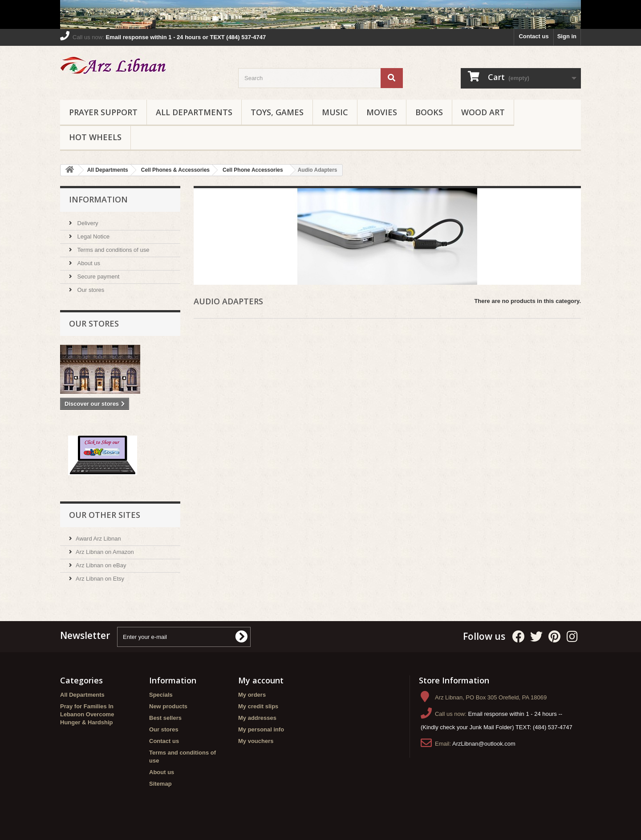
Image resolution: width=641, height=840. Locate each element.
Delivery (87, 223)
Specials (161, 695)
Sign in (567, 36)
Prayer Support (103, 112)
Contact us (533, 36)
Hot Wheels (95, 137)
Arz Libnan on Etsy (100, 579)
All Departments (194, 112)
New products (168, 706)
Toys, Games (277, 112)
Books (429, 112)
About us (88, 263)
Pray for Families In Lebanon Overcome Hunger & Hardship (87, 714)
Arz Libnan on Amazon (105, 552)
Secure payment (97, 277)
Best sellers (165, 718)
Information (98, 199)
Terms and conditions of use (112, 250)
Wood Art (483, 112)
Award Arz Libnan (98, 539)
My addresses (257, 718)
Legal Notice (93, 236)
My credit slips (258, 706)
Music (335, 112)
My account (261, 680)
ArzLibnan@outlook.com (484, 744)
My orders (252, 695)
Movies (382, 112)
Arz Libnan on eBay (101, 565)
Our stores (90, 290)
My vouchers (256, 741)
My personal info (261, 729)
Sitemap (160, 784)
